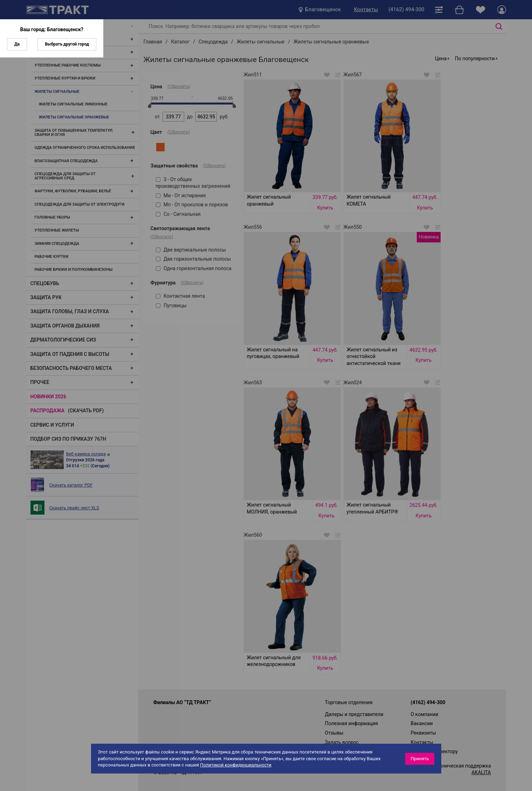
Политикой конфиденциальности (236, 765)
